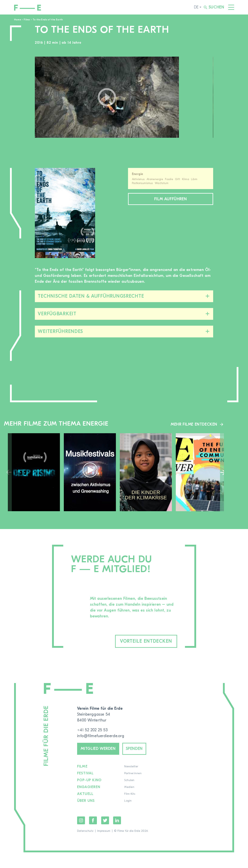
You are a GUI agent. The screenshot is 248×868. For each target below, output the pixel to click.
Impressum (104, 831)
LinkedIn (117, 820)
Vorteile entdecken (146, 641)
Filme (27, 20)
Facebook (93, 820)
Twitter (105, 820)
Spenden (134, 749)
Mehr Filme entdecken (194, 424)
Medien (129, 787)
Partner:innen (133, 773)
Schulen (129, 780)
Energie (138, 174)
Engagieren (89, 787)
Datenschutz (85, 831)
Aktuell (85, 794)
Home (18, 20)
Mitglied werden (98, 749)
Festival (85, 773)
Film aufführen (170, 199)
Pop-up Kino (89, 780)
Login (128, 801)
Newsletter (131, 767)
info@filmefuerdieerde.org (101, 736)
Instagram (81, 820)
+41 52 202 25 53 (92, 730)
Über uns (86, 801)
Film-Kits (130, 794)
